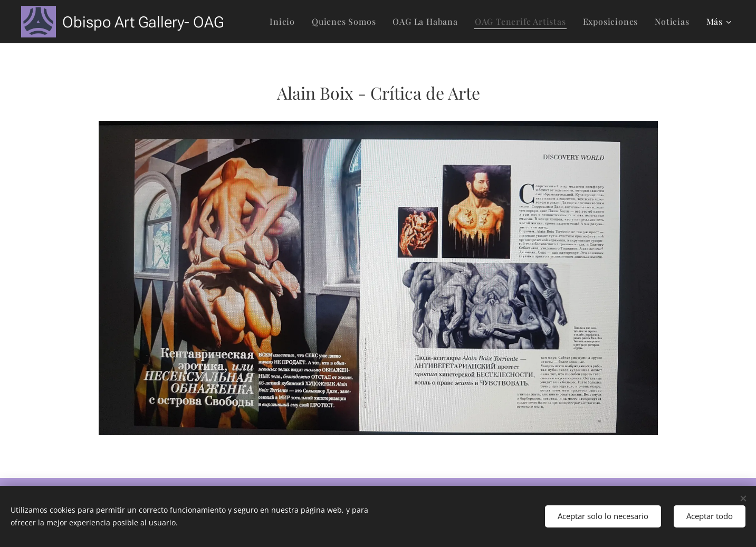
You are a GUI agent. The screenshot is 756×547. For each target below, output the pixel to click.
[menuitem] (285, 22)
